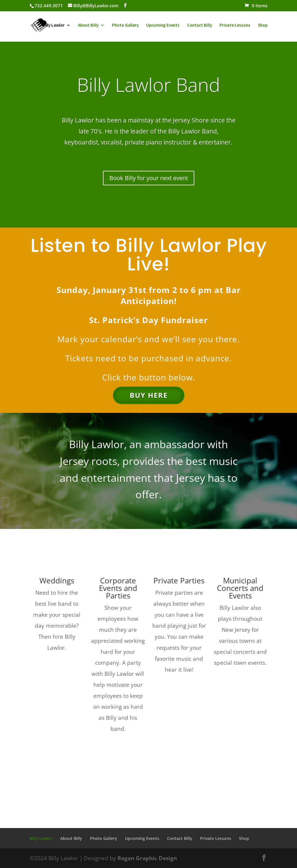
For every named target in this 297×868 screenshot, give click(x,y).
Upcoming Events (163, 25)
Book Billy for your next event (149, 178)
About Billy (88, 25)
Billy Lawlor (54, 25)
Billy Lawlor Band (148, 85)
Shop (263, 25)
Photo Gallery (125, 25)
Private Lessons (235, 25)
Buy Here (149, 395)
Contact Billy (200, 25)
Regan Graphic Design (147, 858)
